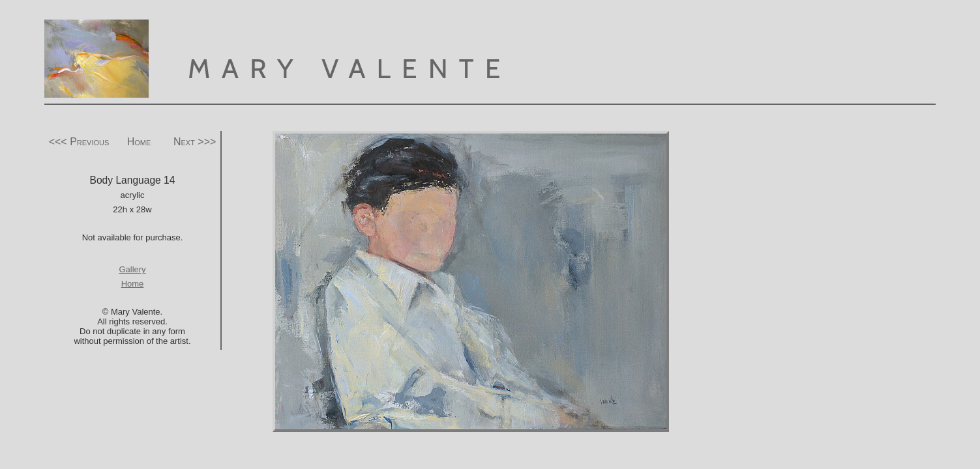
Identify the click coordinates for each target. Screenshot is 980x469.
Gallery (132, 269)
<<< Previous (79, 142)
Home (139, 142)
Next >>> (195, 142)
